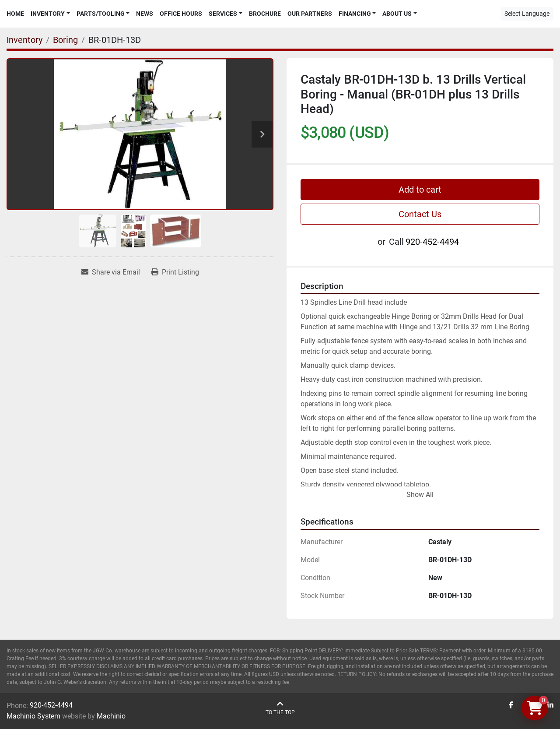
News (145, 14)
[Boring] (65, 40)
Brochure (265, 14)
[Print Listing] (175, 272)
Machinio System (33, 716)
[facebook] (511, 705)
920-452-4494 (432, 242)
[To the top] (280, 708)
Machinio (111, 716)
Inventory (48, 14)
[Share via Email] (111, 272)
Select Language (527, 14)
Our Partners (310, 14)
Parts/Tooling (101, 14)
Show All (420, 495)
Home (15, 14)
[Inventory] (24, 40)
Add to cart (420, 190)
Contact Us (420, 214)
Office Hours (181, 14)
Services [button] (223, 14)
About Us (397, 14)
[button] (50, 14)
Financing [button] (355, 14)
